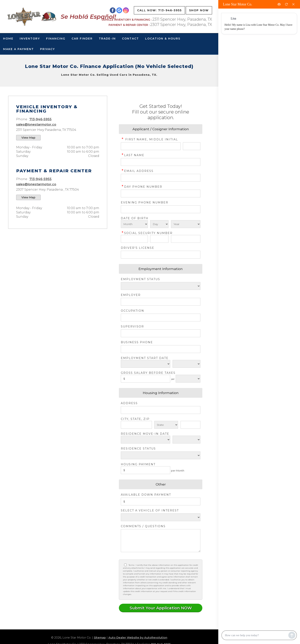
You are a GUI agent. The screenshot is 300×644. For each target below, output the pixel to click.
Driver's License (138, 248)
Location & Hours (163, 39)
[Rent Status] (161, 455)
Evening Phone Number (145, 202)
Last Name (133, 155)
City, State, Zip (135, 419)
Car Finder (82, 39)
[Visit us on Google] (119, 10)
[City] (136, 425)
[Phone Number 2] (161, 209)
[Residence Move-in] (146, 440)
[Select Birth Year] (186, 224)
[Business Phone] (161, 349)
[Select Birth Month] (134, 224)
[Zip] (190, 425)
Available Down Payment (146, 495)
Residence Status (138, 449)
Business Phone (137, 342)
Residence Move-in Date (145, 434)
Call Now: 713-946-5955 (159, 10)
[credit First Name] (151, 146)
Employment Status (140, 279)
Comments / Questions (143, 526)
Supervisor (132, 326)
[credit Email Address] (161, 178)
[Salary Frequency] (188, 379)
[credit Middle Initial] (192, 146)
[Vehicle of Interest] (161, 517)
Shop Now (199, 10)
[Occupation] (161, 318)
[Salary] (146, 379)
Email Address (137, 171)
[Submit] (161, 608)
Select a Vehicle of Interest (150, 510)
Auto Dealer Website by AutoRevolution (138, 638)
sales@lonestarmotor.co (36, 124)
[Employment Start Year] (186, 364)
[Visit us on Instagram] (126, 10)
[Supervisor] (161, 333)
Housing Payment (138, 464)
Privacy (47, 49)
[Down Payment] (161, 501)
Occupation (132, 311)
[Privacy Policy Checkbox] (125, 565)
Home (8, 39)
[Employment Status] (161, 286)
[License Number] (161, 255)
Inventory (30, 39)
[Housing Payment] (146, 470)
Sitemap (100, 638)
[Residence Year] (186, 440)
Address (129, 403)
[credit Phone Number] (161, 194)
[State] (166, 425)
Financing (56, 39)
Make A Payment (18, 49)
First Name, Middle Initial (149, 139)
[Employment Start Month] (146, 364)
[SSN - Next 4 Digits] (186, 239)
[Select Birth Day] (159, 224)
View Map (28, 138)
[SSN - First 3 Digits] (134, 239)
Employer (131, 295)
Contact (130, 39)
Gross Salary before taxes (148, 373)
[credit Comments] (161, 541)
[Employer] (161, 302)
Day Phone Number (142, 187)
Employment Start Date (145, 358)
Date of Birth (135, 218)
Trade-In (107, 39)
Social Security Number (147, 233)
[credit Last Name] (161, 162)
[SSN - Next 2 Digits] (159, 239)
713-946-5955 (40, 119)
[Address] (161, 410)
